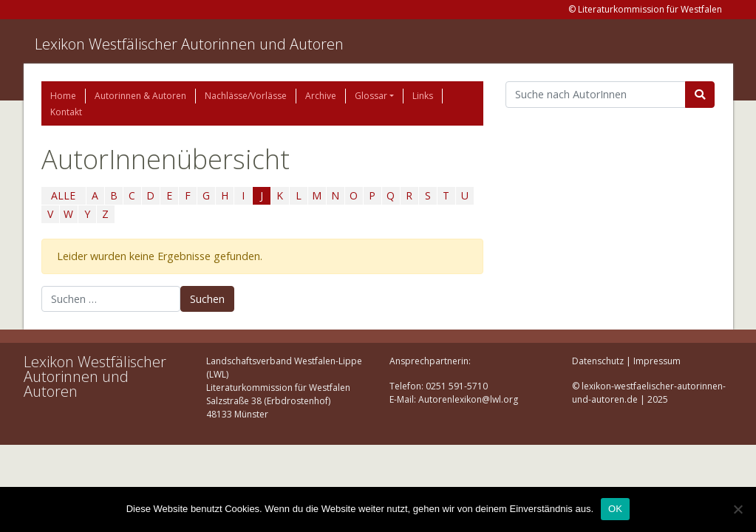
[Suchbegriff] (596, 95)
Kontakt (66, 112)
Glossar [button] (371, 96)
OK (615, 509)
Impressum (657, 361)
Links (423, 96)
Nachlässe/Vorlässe (246, 96)
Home (63, 96)
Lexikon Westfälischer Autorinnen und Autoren (189, 44)
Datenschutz (598, 361)
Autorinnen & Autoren (140, 96)
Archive (321, 96)
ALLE (63, 195)
